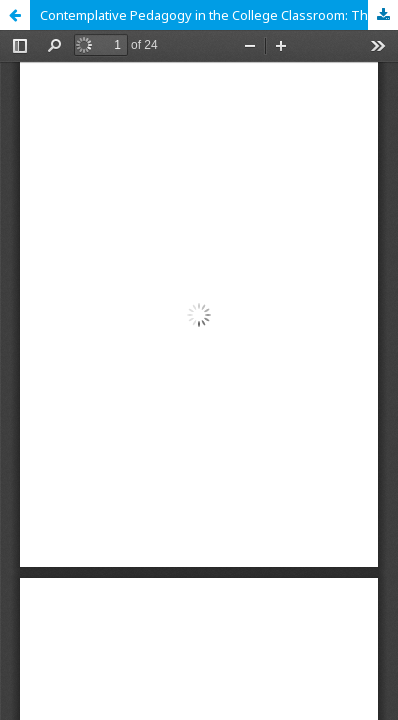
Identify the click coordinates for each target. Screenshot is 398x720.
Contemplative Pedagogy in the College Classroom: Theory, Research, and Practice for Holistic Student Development (219, 15)
